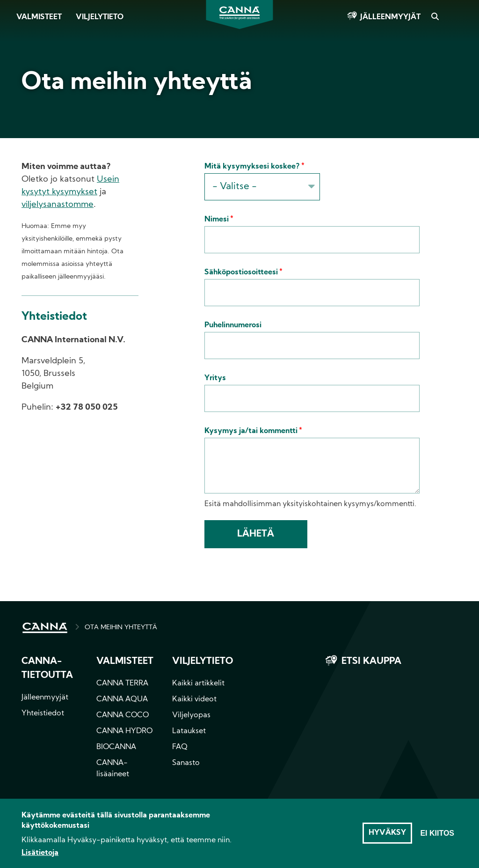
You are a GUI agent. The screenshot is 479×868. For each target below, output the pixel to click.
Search (435, 17)
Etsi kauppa (371, 662)
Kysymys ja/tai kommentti (251, 431)
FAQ (180, 747)
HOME (45, 628)
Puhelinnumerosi (233, 325)
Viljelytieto (100, 17)
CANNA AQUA (122, 699)
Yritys (215, 378)
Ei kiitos (437, 838)
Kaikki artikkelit (198, 684)
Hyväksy (387, 838)
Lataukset (189, 731)
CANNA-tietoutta (47, 669)
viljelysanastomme (58, 205)
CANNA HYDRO (124, 731)
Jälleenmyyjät (390, 17)
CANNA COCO (123, 715)
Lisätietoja (40, 857)
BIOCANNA (116, 747)
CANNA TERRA (122, 684)
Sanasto (186, 763)
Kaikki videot (194, 699)
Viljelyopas (191, 715)
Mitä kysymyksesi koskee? (252, 167)
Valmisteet (39, 17)
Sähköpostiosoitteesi (241, 272)
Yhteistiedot (43, 714)
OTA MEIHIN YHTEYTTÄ (121, 628)
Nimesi (217, 220)
